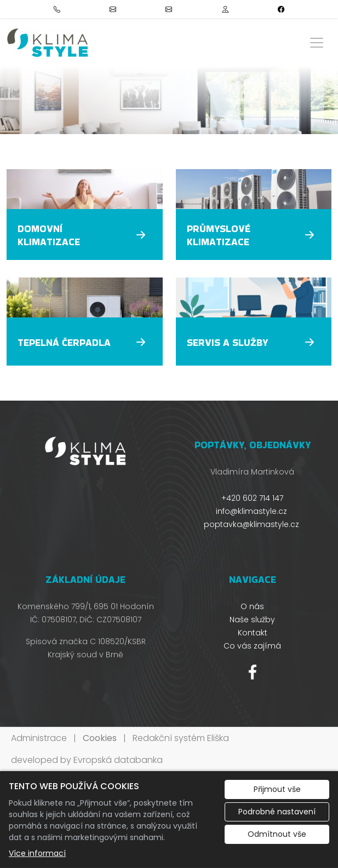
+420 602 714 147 (252, 498)
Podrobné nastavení (277, 812)
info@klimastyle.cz (251, 511)
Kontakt (253, 633)
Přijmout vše (277, 789)
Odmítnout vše (277, 834)
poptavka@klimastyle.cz (251, 524)
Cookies (100, 738)
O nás (252, 606)
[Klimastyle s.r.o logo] (48, 43)
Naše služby (252, 620)
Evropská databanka (118, 760)
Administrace (39, 738)
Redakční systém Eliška (181, 738)
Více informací (37, 853)
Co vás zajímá (252, 646)
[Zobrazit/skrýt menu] (317, 43)
